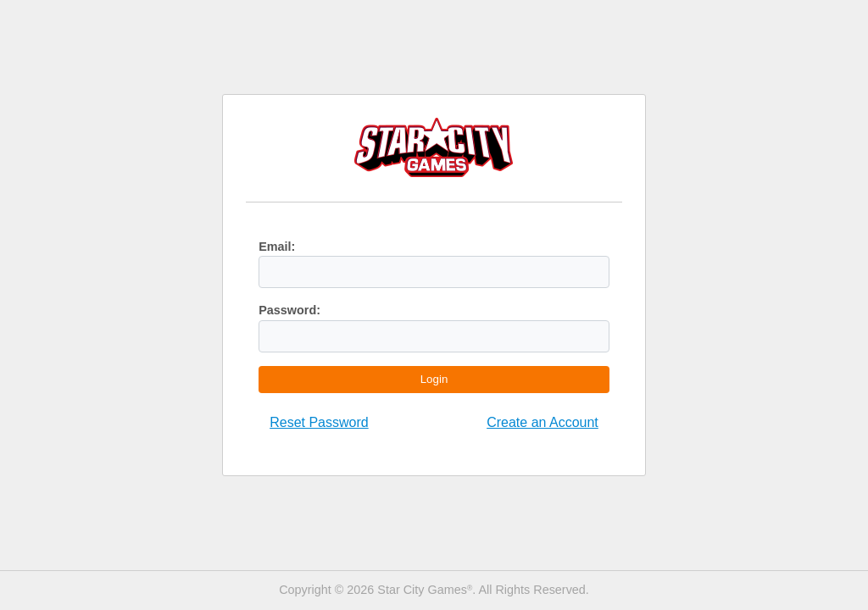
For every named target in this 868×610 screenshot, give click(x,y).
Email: (277, 247)
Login (434, 379)
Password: (289, 310)
